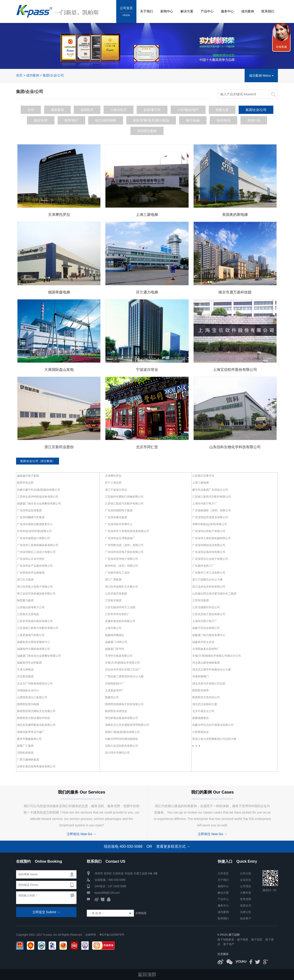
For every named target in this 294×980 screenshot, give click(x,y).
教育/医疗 (71, 120)
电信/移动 (223, 120)
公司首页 (126, 12)
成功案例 (248, 11)
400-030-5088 (117, 880)
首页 (19, 75)
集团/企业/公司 (53, 75)
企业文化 (246, 880)
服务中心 (227, 11)
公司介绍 (246, 873)
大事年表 (246, 893)
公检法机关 (119, 110)
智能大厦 (222, 110)
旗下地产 (229, 944)
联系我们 (268, 11)
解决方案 (187, 11)
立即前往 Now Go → (82, 834)
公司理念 (246, 886)
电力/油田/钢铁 (106, 120)
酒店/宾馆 (41, 120)
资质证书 (246, 905)
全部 (31, 110)
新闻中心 (167, 11)
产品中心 (207, 11)
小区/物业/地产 (188, 110)
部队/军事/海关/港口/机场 (151, 120)
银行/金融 (193, 120)
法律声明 (90, 935)
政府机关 (87, 110)
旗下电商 (243, 940)
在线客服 (281, 47)
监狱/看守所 (152, 110)
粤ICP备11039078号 (112, 935)
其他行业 (254, 120)
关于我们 (147, 11)
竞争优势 (246, 899)
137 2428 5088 (117, 886)
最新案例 (57, 110)
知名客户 (246, 918)
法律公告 (246, 912)
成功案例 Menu (261, 76)
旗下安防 (257, 940)
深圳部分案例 (147, 131)
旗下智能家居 (226, 940)
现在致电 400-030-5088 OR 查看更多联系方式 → (147, 846)
